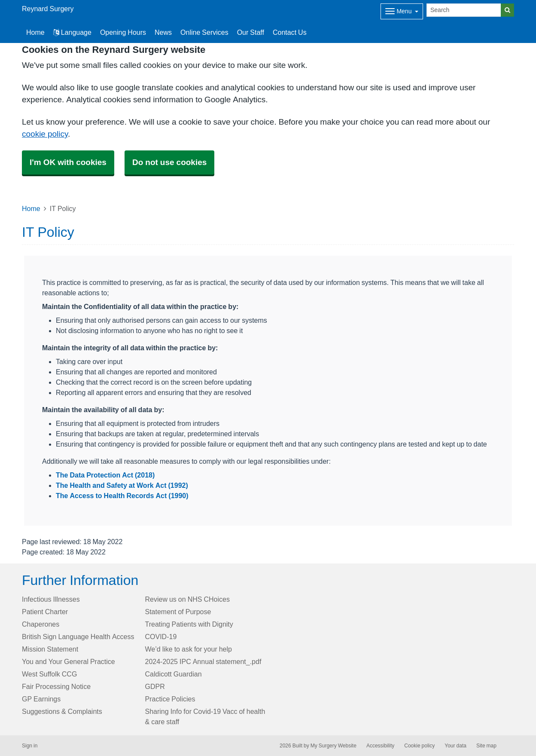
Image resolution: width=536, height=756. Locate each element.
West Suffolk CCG (49, 674)
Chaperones (41, 624)
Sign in (30, 746)
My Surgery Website (333, 746)
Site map (486, 746)
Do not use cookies (169, 162)
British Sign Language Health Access (78, 637)
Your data (455, 746)
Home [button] (35, 32)
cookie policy (45, 134)
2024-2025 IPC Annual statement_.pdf (203, 661)
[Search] (464, 10)
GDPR (155, 686)
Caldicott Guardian (174, 674)
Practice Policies (170, 699)
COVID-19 (161, 637)
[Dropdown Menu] (402, 11)
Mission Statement (50, 649)
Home (31, 208)
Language (72, 32)
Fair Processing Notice (56, 686)
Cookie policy (419, 746)
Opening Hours (123, 32)
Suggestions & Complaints (62, 711)
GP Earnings (41, 699)
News (163, 32)
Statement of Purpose (178, 612)
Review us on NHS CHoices (187, 599)
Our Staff (251, 32)
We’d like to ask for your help (189, 649)
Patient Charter (45, 612)
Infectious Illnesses (51, 599)
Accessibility (380, 746)
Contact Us (290, 32)
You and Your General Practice (69, 661)
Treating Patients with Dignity (189, 624)
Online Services (204, 32)
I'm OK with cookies (68, 162)
